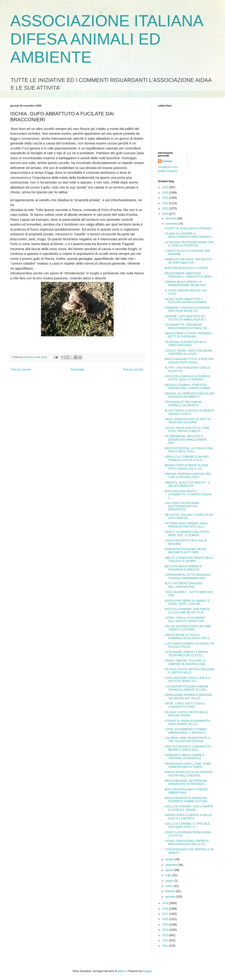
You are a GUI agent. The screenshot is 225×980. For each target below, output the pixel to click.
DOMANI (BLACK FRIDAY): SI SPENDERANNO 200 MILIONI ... (187, 283)
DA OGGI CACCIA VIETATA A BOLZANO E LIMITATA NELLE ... (190, 671)
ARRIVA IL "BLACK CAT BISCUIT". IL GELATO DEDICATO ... (187, 484)
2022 (166, 203)
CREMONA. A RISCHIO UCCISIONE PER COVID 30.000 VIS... (187, 309)
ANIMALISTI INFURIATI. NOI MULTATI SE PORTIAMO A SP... (188, 261)
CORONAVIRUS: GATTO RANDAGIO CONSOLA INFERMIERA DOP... (188, 576)
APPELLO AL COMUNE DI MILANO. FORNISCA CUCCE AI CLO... (187, 458)
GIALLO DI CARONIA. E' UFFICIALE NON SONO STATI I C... (187, 825)
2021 (166, 208)
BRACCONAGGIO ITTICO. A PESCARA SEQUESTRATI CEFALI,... (189, 361)
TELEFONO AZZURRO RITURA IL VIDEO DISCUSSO (186, 344)
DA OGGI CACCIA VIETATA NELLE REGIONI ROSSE (186, 714)
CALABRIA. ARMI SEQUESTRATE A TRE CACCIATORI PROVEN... (187, 739)
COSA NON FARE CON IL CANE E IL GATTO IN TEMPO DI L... (188, 680)
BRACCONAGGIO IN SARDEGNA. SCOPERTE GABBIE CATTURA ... (188, 800)
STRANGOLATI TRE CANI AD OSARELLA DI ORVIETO (183, 404)
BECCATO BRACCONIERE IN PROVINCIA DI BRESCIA (183, 568)
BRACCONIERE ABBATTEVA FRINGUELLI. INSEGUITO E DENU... (189, 275)
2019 (166, 903)
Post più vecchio (133, 370)
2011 (166, 946)
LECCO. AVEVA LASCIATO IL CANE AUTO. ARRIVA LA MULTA (187, 429)
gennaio (171, 897)
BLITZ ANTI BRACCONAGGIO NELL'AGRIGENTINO (184, 585)
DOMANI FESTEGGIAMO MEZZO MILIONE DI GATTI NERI (186, 551)
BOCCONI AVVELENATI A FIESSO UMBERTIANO (186, 791)
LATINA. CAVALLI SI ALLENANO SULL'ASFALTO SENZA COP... (185, 619)
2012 (166, 940)
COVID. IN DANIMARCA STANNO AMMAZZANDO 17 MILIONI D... (186, 731)
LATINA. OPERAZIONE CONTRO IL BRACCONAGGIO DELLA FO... (187, 843)
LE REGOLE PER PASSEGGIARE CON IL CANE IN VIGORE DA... (189, 244)
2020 (166, 214)
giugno (170, 881)
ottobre (170, 859)
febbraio (171, 891)
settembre (172, 865)
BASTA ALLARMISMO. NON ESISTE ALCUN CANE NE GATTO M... (187, 611)
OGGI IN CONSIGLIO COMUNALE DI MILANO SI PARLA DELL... (188, 748)
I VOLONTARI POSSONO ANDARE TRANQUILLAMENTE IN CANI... (187, 688)
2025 (166, 187)
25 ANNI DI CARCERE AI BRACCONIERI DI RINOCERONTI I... (190, 235)
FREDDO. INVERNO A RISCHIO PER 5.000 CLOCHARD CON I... (188, 476)
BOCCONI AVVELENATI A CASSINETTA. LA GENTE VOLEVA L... (188, 495)
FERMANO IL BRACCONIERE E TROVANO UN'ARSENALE (185, 757)
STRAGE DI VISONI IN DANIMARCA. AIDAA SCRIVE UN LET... (188, 722)
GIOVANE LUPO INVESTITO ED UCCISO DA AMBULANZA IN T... (186, 318)
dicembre (171, 218)
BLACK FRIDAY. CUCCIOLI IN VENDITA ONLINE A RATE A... (189, 412)
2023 (166, 198)
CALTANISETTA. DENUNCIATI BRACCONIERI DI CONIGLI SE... (187, 326)
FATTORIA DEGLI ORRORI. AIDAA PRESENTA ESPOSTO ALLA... (186, 525)
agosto (170, 870)
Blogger (147, 971)
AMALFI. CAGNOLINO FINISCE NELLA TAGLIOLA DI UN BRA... (189, 559)
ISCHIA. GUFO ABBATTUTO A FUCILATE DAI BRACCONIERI (185, 301)
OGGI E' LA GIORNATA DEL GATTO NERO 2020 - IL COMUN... (187, 533)
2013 (166, 935)
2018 (166, 909)
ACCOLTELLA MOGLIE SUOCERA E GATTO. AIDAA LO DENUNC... (187, 378)
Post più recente (21, 370)
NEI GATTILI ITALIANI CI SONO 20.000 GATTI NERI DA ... (189, 516)
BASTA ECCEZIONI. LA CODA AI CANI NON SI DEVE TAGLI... (189, 450)
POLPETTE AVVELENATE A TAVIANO (188, 228)
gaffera (122, 971)
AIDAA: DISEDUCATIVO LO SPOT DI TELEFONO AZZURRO (188, 421)
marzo (170, 886)
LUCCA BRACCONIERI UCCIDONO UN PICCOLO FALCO (189, 645)
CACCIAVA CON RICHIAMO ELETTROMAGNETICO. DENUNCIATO (182, 506)
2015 (166, 925)
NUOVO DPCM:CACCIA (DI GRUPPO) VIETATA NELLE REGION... (189, 774)
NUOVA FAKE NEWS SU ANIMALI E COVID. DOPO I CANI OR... (187, 602)
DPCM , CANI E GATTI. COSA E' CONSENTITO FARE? (185, 705)
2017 (166, 914)
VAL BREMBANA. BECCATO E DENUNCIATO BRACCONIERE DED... (186, 440)
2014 (166, 930)
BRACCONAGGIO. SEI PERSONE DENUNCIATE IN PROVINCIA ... (186, 782)
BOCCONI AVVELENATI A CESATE (186, 268)
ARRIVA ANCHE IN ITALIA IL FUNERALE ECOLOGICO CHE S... (188, 637)
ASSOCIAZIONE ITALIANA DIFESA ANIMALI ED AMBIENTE (106, 39)
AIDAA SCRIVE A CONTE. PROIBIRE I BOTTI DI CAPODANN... (189, 335)
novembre (172, 224)
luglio (169, 875)
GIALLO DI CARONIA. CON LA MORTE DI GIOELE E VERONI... (189, 808)
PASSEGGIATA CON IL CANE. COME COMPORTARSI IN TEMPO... (188, 765)
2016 (166, 919)
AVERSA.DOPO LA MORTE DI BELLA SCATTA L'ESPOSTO (188, 817)
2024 (166, 193)
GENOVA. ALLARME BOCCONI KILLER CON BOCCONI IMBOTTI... (189, 395)
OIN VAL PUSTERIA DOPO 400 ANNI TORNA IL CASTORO (188, 628)
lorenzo (167, 161)
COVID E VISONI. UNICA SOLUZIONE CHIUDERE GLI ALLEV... (189, 352)
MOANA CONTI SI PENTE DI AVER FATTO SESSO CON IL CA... (187, 467)
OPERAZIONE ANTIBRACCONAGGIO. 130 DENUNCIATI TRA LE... (189, 697)
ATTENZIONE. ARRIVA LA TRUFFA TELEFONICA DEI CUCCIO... (186, 654)
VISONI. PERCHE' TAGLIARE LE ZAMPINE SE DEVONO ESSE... (186, 662)
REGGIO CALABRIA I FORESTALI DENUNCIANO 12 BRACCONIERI (187, 387)
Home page (77, 370)
